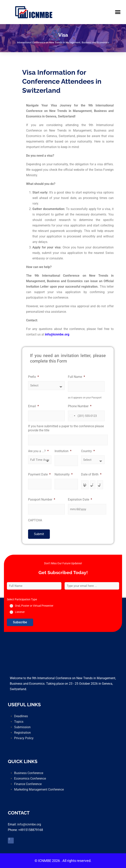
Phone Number (80, 406)
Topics (19, 722)
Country (88, 451)
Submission (22, 727)
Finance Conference (28, 784)
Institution (63, 451)
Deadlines (21, 716)
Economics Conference (30, 778)
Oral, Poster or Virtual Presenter (34, 606)
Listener (20, 612)
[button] (118, 12)
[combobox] (72, 416)
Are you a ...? (38, 451)
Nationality (64, 474)
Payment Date (39, 474)
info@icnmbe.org (29, 824)
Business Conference (29, 773)
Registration (22, 733)
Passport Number (42, 499)
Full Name (76, 377)
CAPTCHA (35, 520)
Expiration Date (80, 499)
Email (33, 406)
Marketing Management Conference (39, 789)
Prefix (33, 377)
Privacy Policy (24, 738)
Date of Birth (91, 474)
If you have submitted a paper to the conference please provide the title (66, 428)
